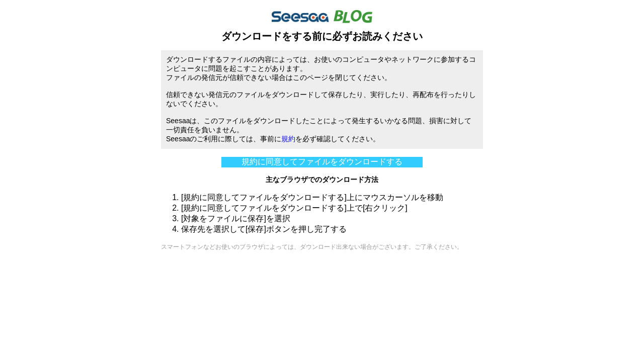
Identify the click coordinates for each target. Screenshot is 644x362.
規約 (288, 139)
